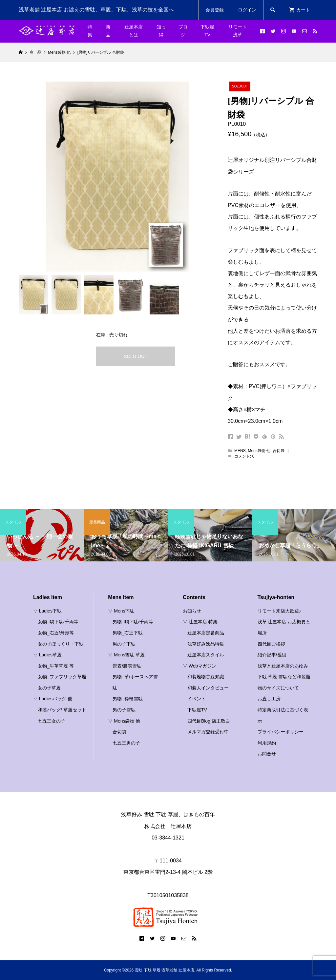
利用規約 (267, 743)
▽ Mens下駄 (121, 611)
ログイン (247, 10)
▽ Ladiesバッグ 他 (53, 699)
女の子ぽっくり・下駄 (61, 644)
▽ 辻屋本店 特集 (200, 622)
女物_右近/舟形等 (56, 633)
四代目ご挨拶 (271, 644)
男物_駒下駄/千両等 (133, 622)
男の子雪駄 (124, 710)
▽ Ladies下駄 (47, 611)
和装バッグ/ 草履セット (62, 710)
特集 (90, 31)
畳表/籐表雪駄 (127, 666)
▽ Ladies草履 (47, 655)
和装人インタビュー (208, 688)
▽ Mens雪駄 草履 (126, 655)
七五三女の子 (52, 721)
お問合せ (267, 754)
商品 (108, 31)
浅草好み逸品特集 (206, 644)
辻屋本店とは (134, 31)
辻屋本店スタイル (206, 655)
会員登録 (215, 10)
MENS (240, 451)
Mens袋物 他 (259, 451)
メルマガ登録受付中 (208, 732)
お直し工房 (269, 699)
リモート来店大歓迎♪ (279, 611)
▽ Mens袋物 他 (124, 721)
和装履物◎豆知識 (206, 677)
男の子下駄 (124, 644)
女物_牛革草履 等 (56, 666)
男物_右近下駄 (128, 633)
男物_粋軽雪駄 (128, 699)
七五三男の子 (126, 743)
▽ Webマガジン (199, 666)
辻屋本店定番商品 (206, 633)
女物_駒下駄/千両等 (58, 622)
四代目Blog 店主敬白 (209, 721)
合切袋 (279, 451)
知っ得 (161, 31)
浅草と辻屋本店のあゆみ (283, 666)
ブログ (183, 31)
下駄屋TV (207, 31)
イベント (197, 699)
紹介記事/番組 (272, 655)
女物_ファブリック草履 (62, 677)
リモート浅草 (238, 31)
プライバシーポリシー (281, 732)
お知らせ (192, 611)
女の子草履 (49, 688)
